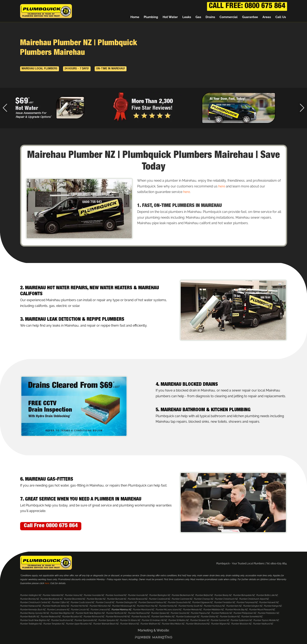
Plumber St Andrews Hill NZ (154, 620)
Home (135, 17)
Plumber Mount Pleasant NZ (262, 610)
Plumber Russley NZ (141, 617)
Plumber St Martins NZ (179, 620)
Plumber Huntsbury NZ (214, 606)
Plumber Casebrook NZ (160, 599)
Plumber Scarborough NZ (188, 617)
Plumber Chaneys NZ (204, 599)
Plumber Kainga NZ (273, 606)
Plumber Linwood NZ (100, 610)
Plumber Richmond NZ (94, 617)
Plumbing (151, 17)
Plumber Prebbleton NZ (268, 613)
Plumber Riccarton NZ (72, 617)
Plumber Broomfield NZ (75, 599)
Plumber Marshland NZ (144, 610)
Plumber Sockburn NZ (230, 617)
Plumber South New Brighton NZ (35, 620)
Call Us (281, 17)
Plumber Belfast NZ (204, 595)
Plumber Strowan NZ (200, 620)
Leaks (187, 17)
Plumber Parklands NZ (222, 613)
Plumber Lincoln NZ (80, 610)
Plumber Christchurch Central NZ (35, 602)
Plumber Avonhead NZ (116, 595)
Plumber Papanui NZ (200, 613)
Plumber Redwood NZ (51, 617)
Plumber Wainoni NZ (130, 624)
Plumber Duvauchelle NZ (179, 602)
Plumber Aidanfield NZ (53, 595)
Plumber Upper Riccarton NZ (79, 624)
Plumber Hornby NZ (168, 606)
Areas (267, 17)
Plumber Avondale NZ (94, 595)
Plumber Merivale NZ (192, 610)
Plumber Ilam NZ (234, 606)
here (222, 186)
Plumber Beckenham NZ (183, 595)
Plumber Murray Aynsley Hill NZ (35, 613)
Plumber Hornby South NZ (190, 606)
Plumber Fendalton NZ (225, 602)
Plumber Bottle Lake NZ (267, 595)
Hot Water (170, 17)
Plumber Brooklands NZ (51, 599)
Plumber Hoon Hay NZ (147, 606)
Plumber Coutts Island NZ (82, 602)
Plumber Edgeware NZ (202, 602)
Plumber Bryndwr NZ (96, 599)
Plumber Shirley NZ (210, 617)
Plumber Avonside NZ (138, 595)
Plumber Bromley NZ (30, 599)
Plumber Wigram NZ (220, 624)
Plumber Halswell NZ (269, 602)
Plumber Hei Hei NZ (79, 606)
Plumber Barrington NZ (160, 595)
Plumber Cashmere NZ (182, 599)
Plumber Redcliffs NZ (30, 617)
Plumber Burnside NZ (117, 599)
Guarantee (250, 17)
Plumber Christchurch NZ (226, 599)
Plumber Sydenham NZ (241, 620)
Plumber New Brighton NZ (62, 613)
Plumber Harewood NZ (31, 606)
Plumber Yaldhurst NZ (263, 624)
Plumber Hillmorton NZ (100, 606)
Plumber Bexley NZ (223, 595)
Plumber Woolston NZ (241, 624)
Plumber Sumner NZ (220, 620)
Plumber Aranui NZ (74, 595)
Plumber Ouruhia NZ (180, 613)
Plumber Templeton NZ (54, 624)
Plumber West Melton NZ (173, 624)
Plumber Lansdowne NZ (58, 610)
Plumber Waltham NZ (150, 624)
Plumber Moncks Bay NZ (236, 610)
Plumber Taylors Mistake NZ (266, 620)
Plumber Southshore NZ (62, 620)
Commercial (229, 17)
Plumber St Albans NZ (130, 620)
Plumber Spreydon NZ (108, 620)
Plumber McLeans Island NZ (169, 610)
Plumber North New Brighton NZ (90, 613)
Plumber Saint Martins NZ (163, 617)
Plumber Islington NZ (253, 606)
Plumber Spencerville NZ (86, 620)
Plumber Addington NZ (31, 595)
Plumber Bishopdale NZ (244, 595)
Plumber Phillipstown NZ (245, 613)
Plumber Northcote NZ (116, 613)
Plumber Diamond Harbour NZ (152, 602)
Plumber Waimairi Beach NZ (106, 624)
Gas (198, 17)
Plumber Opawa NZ (160, 613)
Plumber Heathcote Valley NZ (56, 606)
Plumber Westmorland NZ (198, 624)
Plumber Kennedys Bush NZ (33, 610)
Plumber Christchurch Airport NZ (254, 599)
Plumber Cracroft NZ (105, 602)
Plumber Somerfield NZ (252, 617)
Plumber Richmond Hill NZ (118, 617)
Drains (210, 17)
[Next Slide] (302, 108)
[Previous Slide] (5, 108)
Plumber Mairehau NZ (121, 610)
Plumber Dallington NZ (126, 602)
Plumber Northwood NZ (139, 613)
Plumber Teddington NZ (31, 624)
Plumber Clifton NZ (60, 602)
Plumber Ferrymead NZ (247, 602)
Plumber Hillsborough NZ (124, 606)
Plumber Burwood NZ (138, 599)
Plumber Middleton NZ (214, 610)
